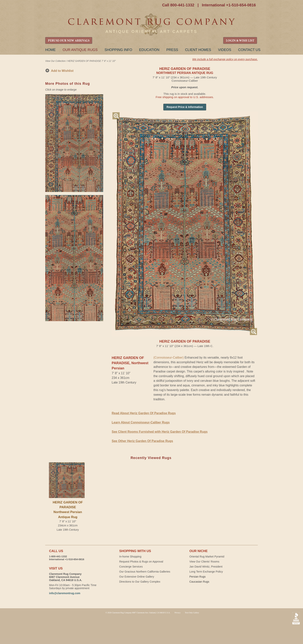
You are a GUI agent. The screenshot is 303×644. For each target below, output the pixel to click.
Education (149, 50)
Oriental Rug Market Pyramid (207, 557)
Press (172, 50)
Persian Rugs (197, 577)
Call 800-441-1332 (178, 5)
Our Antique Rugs (80, 50)
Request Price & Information (185, 107)
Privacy (178, 613)
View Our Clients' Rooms (204, 562)
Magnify (116, 116)
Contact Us (249, 50)
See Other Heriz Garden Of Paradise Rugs (142, 441)
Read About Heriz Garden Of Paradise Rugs (144, 413)
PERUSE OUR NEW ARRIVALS (69, 41)
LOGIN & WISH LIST (240, 41)
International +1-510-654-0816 (229, 5)
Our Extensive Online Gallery (137, 577)
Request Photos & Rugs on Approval (141, 562)
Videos (225, 50)
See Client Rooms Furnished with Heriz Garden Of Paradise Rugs (160, 432)
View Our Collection (55, 61)
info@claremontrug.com (65, 593)
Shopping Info (118, 50)
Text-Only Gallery (192, 613)
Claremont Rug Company (151, 25)
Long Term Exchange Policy (206, 572)
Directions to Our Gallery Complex (140, 582)
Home (50, 50)
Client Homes (198, 50)
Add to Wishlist (62, 71)
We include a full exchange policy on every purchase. (225, 59)
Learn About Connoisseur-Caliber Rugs (141, 422)
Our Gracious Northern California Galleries (145, 572)
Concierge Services (131, 567)
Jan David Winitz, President (206, 567)
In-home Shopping (130, 557)
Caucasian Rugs (199, 582)
